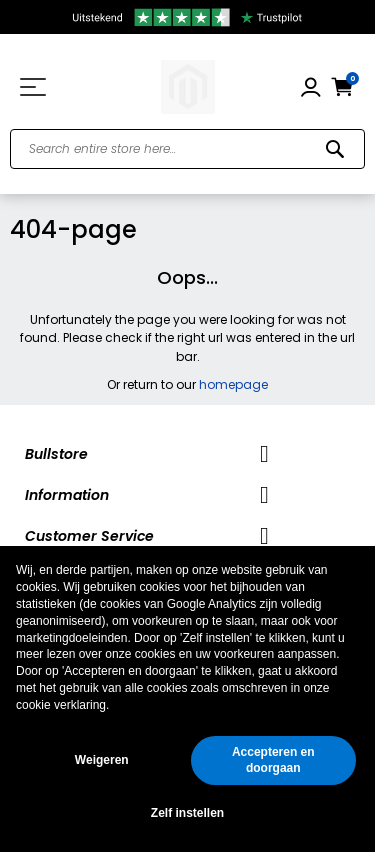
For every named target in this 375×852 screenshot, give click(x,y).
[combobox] (187, 149)
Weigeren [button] (102, 760)
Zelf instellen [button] (187, 813)
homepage (233, 384)
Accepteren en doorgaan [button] (273, 760)
